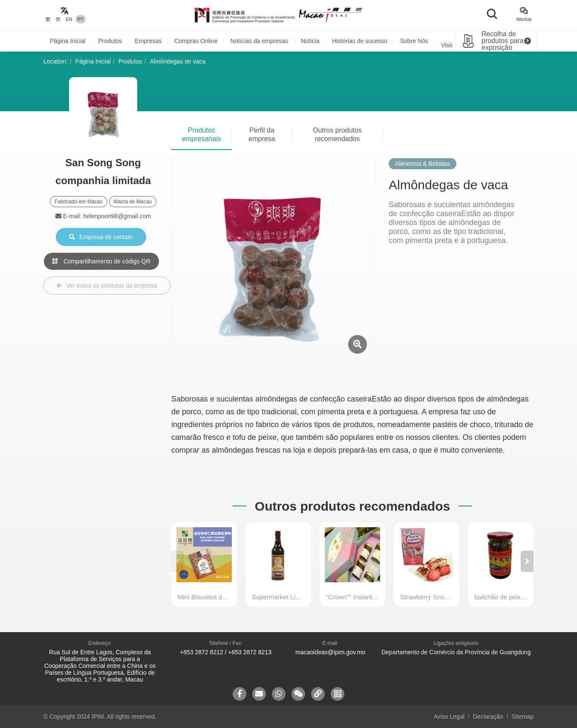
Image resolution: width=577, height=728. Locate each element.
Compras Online (196, 41)
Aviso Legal (449, 716)
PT (80, 19)
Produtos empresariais (202, 134)
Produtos (110, 41)
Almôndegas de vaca (178, 61)
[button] (527, 561)
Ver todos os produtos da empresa (107, 286)
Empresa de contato (101, 237)
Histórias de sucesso (360, 41)
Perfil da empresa (262, 134)
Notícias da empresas (259, 41)
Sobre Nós (414, 41)
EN (69, 19)
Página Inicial (68, 41)
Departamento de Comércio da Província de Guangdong (456, 652)
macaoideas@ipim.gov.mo (330, 652)
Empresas (148, 41)
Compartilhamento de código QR (101, 261)
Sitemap (523, 716)
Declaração (488, 716)
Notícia (310, 41)
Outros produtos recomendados (337, 134)
